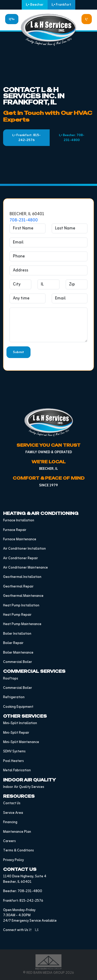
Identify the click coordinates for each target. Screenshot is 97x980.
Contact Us (12, 803)
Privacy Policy (13, 860)
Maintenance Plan (17, 832)
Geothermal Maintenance (23, 596)
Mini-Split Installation (20, 723)
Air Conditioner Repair (21, 558)
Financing (10, 822)
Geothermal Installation (22, 577)
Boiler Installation (17, 634)
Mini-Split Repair (16, 733)
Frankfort (61, 5)
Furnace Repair (15, 530)
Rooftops (11, 679)
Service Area (13, 813)
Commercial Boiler (18, 662)
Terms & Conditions (18, 850)
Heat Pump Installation (21, 605)
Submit (18, 352)
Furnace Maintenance (20, 539)
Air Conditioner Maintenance (25, 568)
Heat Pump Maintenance (22, 624)
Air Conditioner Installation (24, 549)
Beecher (35, 5)
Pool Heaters (13, 761)
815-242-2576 (31, 901)
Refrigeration (14, 697)
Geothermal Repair (18, 587)
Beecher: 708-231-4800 (72, 138)
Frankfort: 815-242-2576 (27, 138)
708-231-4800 (24, 220)
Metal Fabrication (17, 770)
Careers (9, 841)
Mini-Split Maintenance (21, 742)
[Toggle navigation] (12, 19)
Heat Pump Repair (17, 615)
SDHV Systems (14, 751)
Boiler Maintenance (18, 653)
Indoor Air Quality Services (24, 787)
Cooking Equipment (18, 707)
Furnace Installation (19, 520)
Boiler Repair (13, 643)
